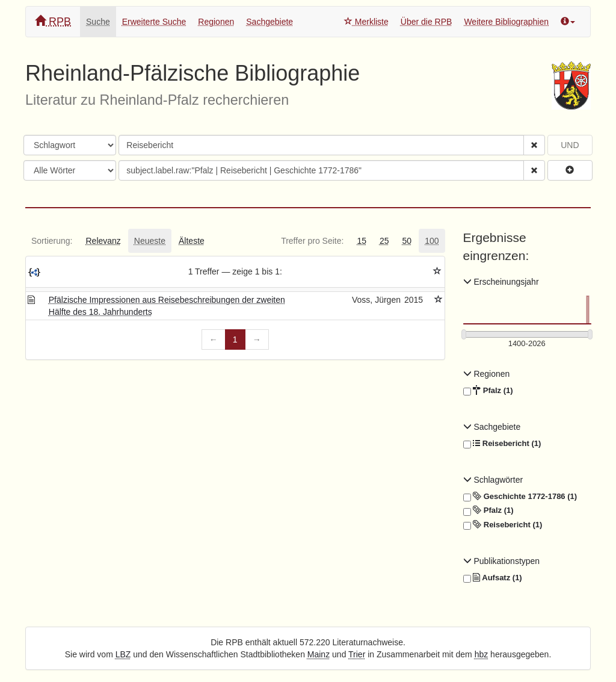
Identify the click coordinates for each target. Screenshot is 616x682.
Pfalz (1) (488, 391)
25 (384, 241)
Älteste (192, 241)
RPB (53, 21)
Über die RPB (427, 22)
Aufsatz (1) (493, 578)
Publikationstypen (502, 561)
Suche (98, 22)
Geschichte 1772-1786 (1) (520, 497)
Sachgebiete (269, 22)
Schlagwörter (493, 480)
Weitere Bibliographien (506, 22)
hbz (482, 654)
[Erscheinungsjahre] (527, 344)
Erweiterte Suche (154, 22)
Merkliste (366, 22)
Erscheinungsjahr (501, 282)
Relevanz (103, 241)
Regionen (216, 22)
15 (362, 241)
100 (432, 241)
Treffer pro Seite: (312, 241)
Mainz (319, 654)
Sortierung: (52, 241)
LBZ (123, 654)
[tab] (52, 241)
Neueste (150, 241)
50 (407, 241)
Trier (357, 654)
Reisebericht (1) (502, 444)
